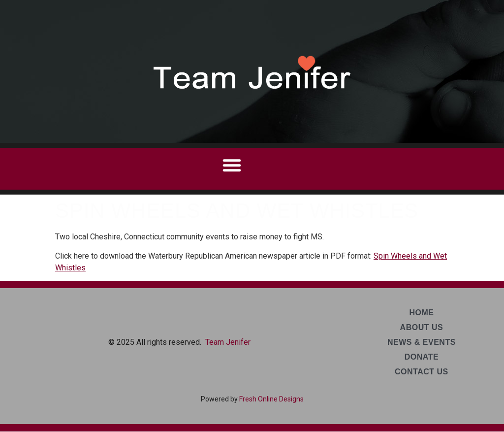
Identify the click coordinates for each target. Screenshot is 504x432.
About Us (422, 327)
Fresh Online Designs (271, 399)
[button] (232, 165)
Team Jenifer (228, 342)
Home (421, 313)
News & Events (422, 342)
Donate (422, 357)
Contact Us (422, 372)
